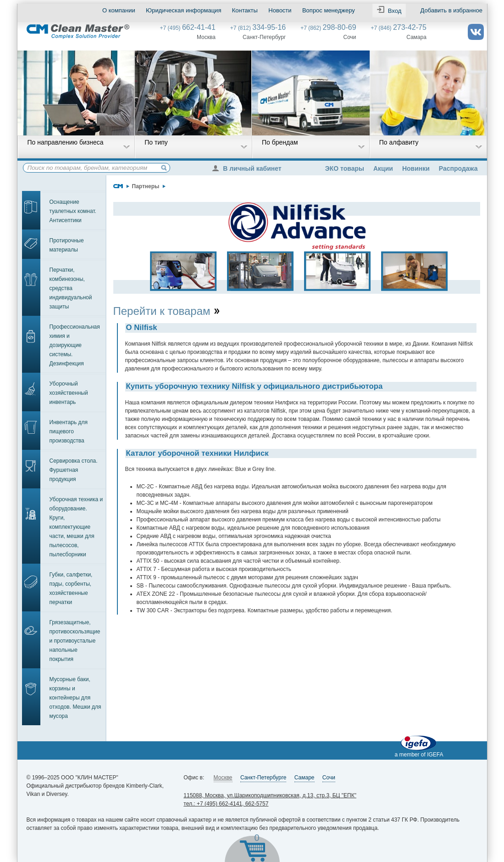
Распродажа (458, 168)
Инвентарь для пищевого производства (69, 431)
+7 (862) (328, 28)
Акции (383, 168)
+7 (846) (399, 28)
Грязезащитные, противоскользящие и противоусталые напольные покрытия (75, 641)
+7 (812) (258, 28)
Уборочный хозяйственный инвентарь (69, 393)
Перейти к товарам (167, 311)
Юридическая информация (183, 10)
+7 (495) (188, 28)
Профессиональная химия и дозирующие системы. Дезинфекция (75, 345)
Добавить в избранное (451, 10)
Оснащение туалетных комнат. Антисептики (73, 211)
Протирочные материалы (67, 245)
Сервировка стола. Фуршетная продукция (74, 470)
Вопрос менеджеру (328, 10)
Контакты (244, 10)
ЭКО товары (345, 168)
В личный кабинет (249, 168)
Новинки (416, 168)
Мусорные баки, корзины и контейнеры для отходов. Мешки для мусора (75, 698)
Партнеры (146, 186)
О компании (119, 10)
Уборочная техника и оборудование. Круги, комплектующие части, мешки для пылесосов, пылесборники (76, 527)
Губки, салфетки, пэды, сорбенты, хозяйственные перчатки (71, 588)
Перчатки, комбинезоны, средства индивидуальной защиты (71, 288)
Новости (280, 10)
